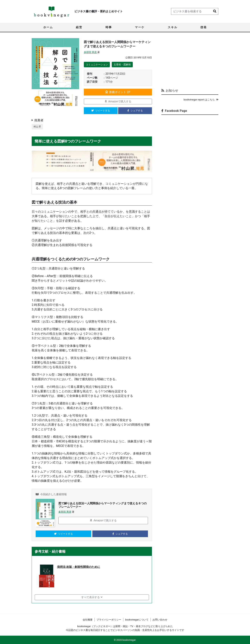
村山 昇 (38, 127)
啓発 (204, 27)
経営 (79, 27)
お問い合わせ (160, 620)
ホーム (48, 27)
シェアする (135, 111)
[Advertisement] (190, 62)
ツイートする (101, 111)
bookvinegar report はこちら (201, 100)
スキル (173, 27)
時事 (109, 27)
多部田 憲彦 (91, 52)
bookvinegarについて (137, 620)
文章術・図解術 (122, 65)
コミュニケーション (97, 65)
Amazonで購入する (118, 101)
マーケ (140, 27)
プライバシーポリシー (109, 620)
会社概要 (88, 620)
